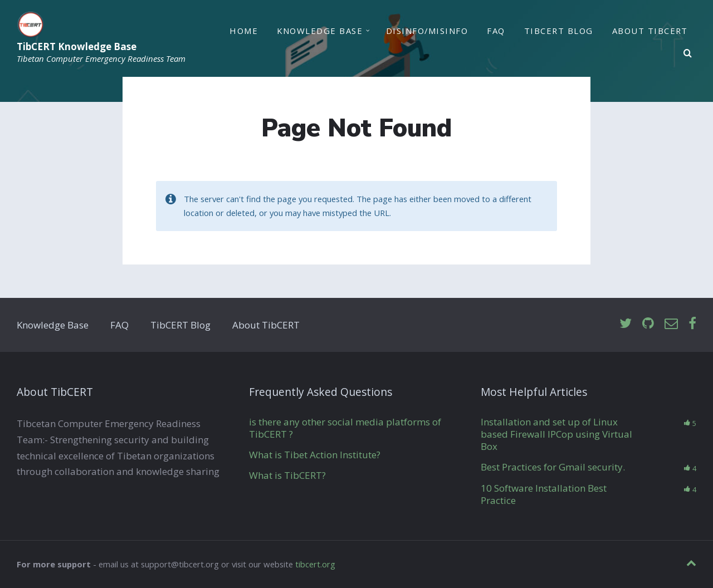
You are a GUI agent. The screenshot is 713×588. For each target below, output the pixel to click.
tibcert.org (315, 564)
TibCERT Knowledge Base (77, 46)
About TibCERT (650, 31)
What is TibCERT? (287, 475)
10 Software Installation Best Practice (544, 494)
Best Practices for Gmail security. (553, 467)
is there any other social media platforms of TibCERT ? (345, 428)
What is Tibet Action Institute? (315, 455)
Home (244, 31)
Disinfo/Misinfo (427, 31)
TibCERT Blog (559, 31)
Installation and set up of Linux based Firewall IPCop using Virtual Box (556, 434)
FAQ (496, 31)
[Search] (688, 53)
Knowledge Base (320, 31)
